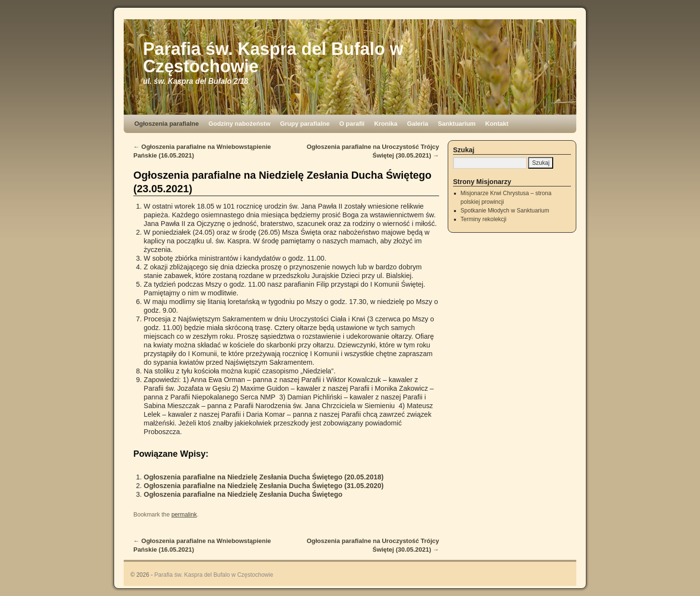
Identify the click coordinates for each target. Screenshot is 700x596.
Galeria (417, 124)
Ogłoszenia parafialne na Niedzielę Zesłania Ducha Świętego (243, 494)
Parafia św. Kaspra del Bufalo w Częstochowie (273, 58)
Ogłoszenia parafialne (167, 124)
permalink (184, 515)
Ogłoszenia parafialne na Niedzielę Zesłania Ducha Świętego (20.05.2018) (264, 477)
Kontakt (497, 124)
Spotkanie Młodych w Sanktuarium (505, 211)
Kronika (386, 124)
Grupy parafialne (305, 124)
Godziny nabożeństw (240, 124)
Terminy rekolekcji (484, 219)
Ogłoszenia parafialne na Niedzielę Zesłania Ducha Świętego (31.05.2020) (264, 486)
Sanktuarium (456, 124)
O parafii (352, 124)
